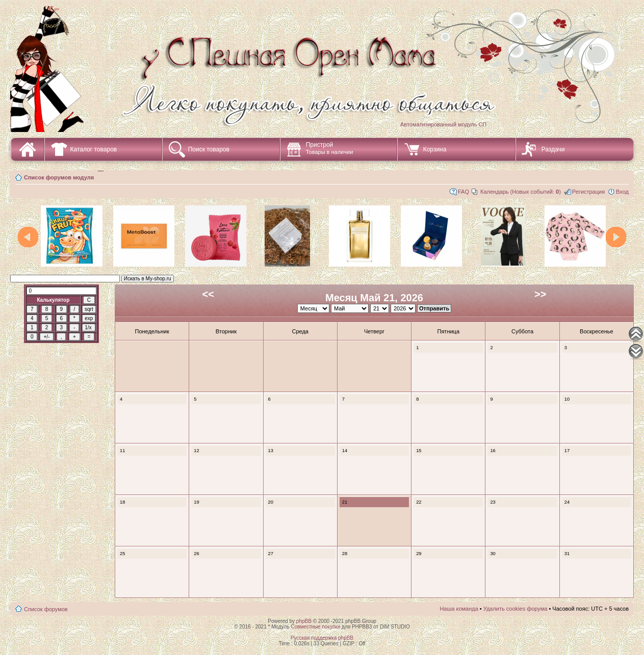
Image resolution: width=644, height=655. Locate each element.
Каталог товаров (94, 149)
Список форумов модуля (59, 177)
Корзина (435, 149)
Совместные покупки (315, 627)
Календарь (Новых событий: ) (521, 192)
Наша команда (459, 609)
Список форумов (46, 609)
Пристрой (330, 148)
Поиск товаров (209, 149)
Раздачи (553, 149)
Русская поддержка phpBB (322, 638)
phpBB (304, 621)
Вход (622, 192)
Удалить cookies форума (516, 609)
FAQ (463, 192)
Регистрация (588, 192)
